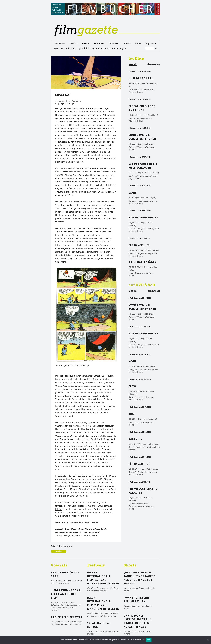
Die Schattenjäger (142, 262)
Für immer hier (139, 246)
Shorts (130, 565)
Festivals (96, 565)
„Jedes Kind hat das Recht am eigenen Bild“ (66, 594)
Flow (132, 387)
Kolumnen (99, 44)
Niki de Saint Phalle (143, 218)
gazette (86, 30)
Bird (132, 414)
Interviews (114, 44)
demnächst (154, 64)
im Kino (136, 59)
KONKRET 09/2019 (90, 522)
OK (149, 640)
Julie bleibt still (141, 79)
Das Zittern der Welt (67, 617)
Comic (127, 44)
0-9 (63, 48)
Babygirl (135, 439)
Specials (73, 44)
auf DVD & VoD (142, 285)
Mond (133, 193)
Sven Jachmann (67, 104)
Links (138, 44)
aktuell (133, 65)
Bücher (86, 44)
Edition (59, 509)
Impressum (151, 44)
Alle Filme (60, 44)
